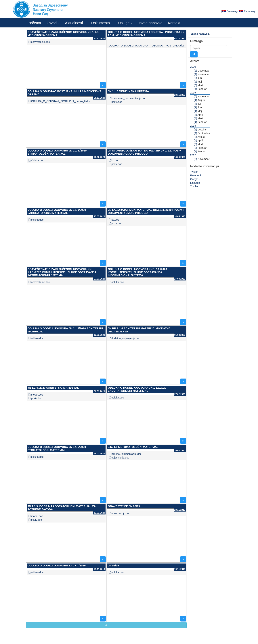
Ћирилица (247, 11)
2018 (193, 126)
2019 (193, 93)
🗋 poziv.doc (115, 102)
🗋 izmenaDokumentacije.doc (125, 454)
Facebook (196, 175)
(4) (195, 89)
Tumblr (194, 186)
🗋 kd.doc (114, 160)
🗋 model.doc (36, 395)
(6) (195, 144)
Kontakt (174, 23)
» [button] (103, 85)
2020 (193, 67)
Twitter (194, 172)
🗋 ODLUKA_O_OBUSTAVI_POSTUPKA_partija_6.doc (60, 101)
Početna (34, 23)
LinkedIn (195, 183)
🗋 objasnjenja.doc (119, 458)
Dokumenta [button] (102, 23)
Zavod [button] (53, 23)
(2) (195, 71)
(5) (195, 85)
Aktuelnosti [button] (75, 23)
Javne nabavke (150, 23)
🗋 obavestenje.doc (39, 42)
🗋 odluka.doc (36, 220)
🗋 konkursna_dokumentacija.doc (127, 98)
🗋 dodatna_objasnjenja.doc (124, 338)
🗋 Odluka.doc (36, 160)
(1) (195, 100)
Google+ (195, 179)
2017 (193, 155)
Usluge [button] (125, 23)
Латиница (230, 11)
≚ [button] (106, 625)
